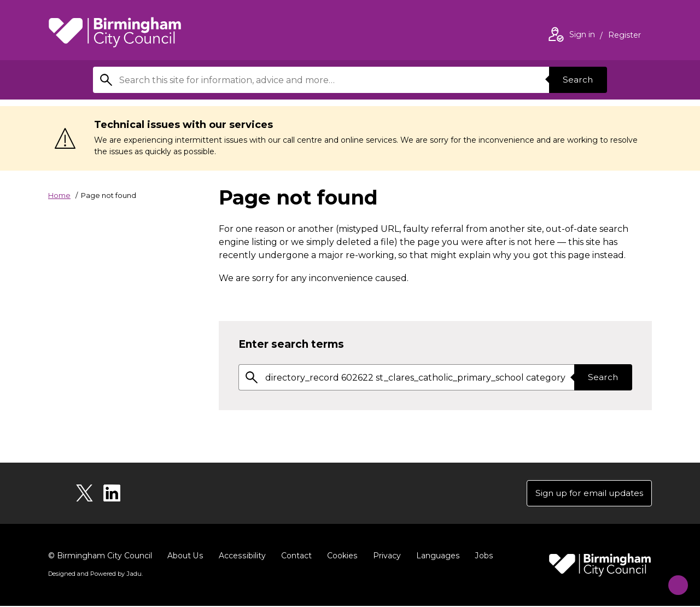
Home (59, 195)
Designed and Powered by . (95, 575)
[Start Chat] (673, 580)
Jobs (481, 557)
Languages (436, 557)
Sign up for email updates (586, 494)
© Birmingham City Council (100, 557)
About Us (185, 557)
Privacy (385, 557)
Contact (295, 557)
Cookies (340, 557)
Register (625, 36)
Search (576, 80)
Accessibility (241, 557)
